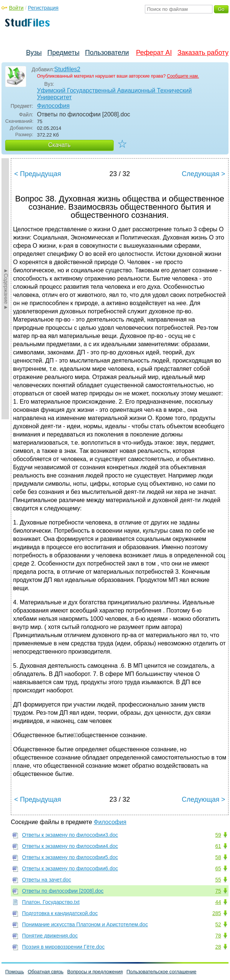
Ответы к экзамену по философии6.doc (70, 868)
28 (218, 947)
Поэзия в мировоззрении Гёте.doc (63, 947)
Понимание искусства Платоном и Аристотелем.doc (85, 924)
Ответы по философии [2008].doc (63, 891)
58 (218, 857)
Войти (16, 8)
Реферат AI (154, 53)
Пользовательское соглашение (161, 972)
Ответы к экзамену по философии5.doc (70, 857)
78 (218, 936)
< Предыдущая (38, 174)
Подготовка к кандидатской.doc (60, 913)
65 (218, 868)
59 (218, 835)
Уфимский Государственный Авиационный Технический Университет (114, 94)
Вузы (34, 53)
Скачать (59, 145)
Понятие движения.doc (50, 936)
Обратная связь (46, 972)
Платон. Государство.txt (51, 902)
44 (218, 902)
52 (218, 924)
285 (217, 913)
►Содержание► (6, 289)
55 (218, 880)
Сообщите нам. (183, 76)
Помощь (15, 972)
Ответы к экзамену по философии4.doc (70, 846)
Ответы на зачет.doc (47, 880)
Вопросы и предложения (95, 972)
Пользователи (107, 53)
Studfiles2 (67, 69)
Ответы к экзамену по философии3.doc (70, 835)
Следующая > (203, 174)
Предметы (63, 53)
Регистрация (43, 8)
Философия (53, 106)
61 (218, 846)
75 (218, 891)
